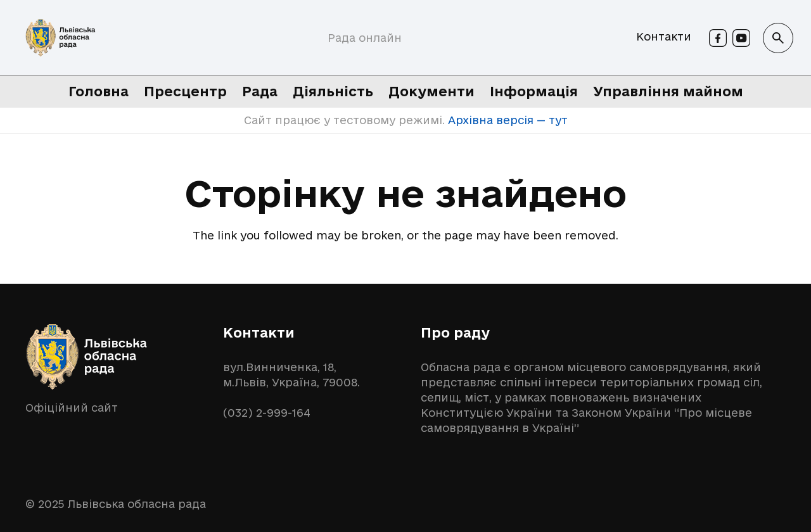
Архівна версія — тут (506, 120)
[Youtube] (741, 38)
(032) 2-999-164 (267, 413)
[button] (778, 38)
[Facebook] (718, 38)
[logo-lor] (61, 38)
